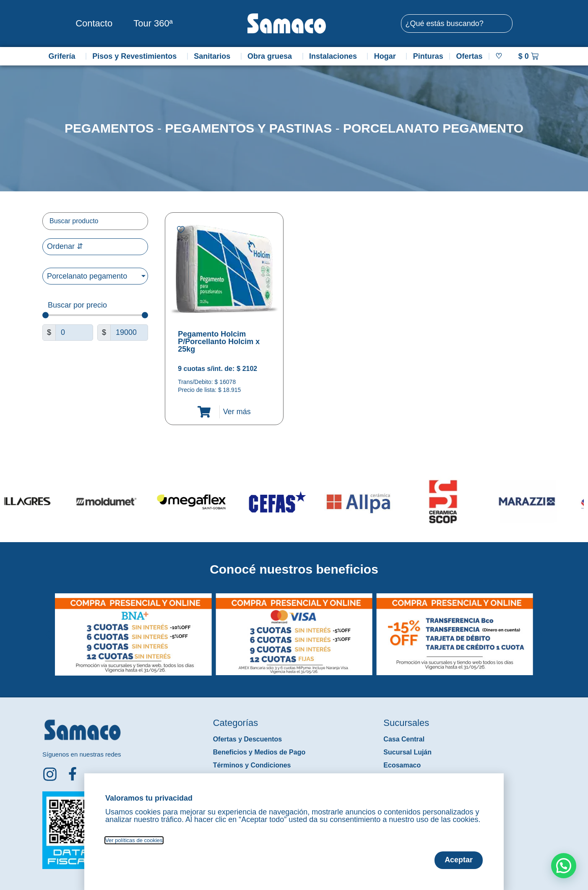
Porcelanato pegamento (433, 128)
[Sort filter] (95, 247)
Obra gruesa (272, 56)
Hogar (387, 56)
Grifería (64, 56)
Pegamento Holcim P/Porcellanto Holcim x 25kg (219, 342)
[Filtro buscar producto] (95, 221)
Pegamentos (109, 128)
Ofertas (470, 56)
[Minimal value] (95, 315)
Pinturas (428, 56)
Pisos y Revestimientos (137, 56)
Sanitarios (214, 56)
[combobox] (457, 23)
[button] (48, 628)
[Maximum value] (129, 333)
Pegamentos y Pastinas (248, 128)
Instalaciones (335, 56)
